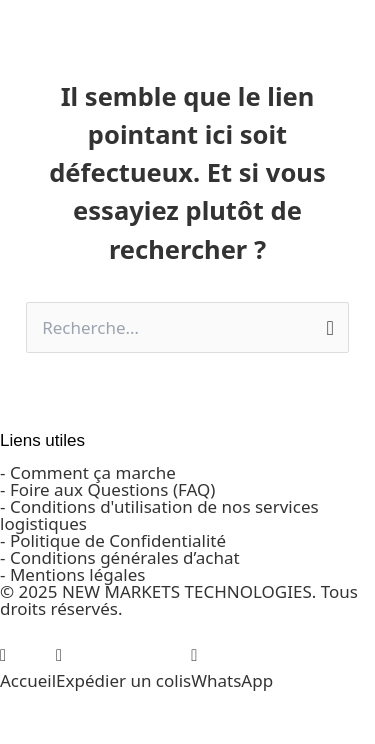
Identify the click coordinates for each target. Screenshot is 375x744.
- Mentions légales (72, 574)
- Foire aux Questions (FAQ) (107, 489)
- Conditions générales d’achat (120, 557)
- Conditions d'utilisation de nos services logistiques (159, 515)
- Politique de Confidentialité (113, 540)
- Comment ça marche (88, 472)
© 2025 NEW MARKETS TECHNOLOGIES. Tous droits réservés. (179, 600)
